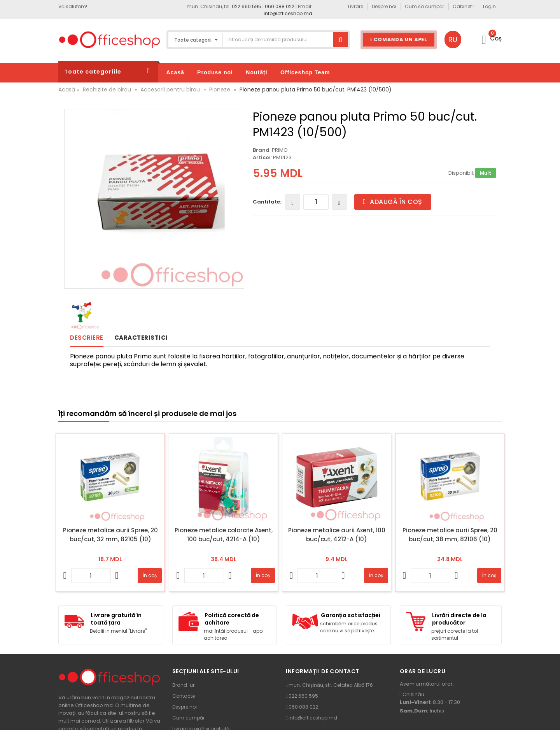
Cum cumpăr (188, 718)
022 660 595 (247, 6)
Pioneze (220, 89)
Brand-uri (184, 685)
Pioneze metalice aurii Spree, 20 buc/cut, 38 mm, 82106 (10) (450, 535)
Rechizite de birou (107, 89)
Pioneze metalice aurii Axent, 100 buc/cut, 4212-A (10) (337, 535)
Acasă (67, 89)
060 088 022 (280, 6)
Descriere (87, 338)
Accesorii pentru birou (170, 89)
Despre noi (185, 707)
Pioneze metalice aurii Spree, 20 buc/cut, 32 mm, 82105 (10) (110, 535)
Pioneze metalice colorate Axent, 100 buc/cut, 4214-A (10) (224, 535)
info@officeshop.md (288, 13)
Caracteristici (141, 338)
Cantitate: (267, 202)
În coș (150, 575)
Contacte (184, 696)
